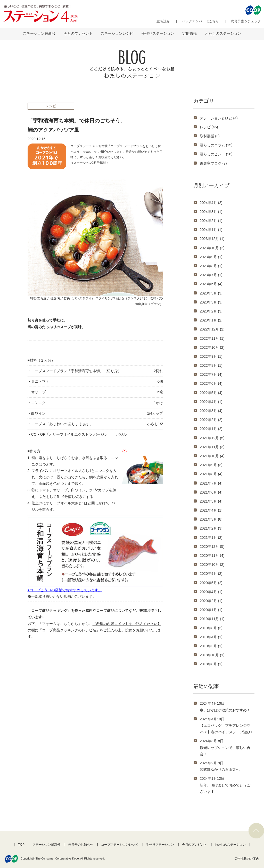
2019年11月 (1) (212, 619)
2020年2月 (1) (211, 601)
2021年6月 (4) (211, 492)
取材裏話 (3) (210, 136)
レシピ (51, 106)
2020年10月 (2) (212, 565)
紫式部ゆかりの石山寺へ (220, 769)
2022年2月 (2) (211, 420)
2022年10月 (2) (212, 347)
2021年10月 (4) (212, 456)
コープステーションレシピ (120, 845)
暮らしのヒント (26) (216, 154)
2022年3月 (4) (211, 411)
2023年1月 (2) (211, 320)
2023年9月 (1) (211, 257)
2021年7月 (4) (211, 483)
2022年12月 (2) (212, 329)
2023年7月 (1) (211, 275)
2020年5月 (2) (211, 583)
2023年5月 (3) (211, 293)
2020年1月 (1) (211, 610)
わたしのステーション (223, 33)
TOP (21, 845)
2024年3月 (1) (211, 212)
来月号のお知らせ (81, 845)
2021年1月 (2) (211, 538)
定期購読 (189, 33)
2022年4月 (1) (211, 402)
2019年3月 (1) (211, 646)
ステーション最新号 (39, 33)
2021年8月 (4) (211, 474)
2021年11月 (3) (212, 447)
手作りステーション (158, 33)
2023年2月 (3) (211, 311)
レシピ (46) (209, 127)
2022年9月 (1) (211, 356)
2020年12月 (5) (212, 547)
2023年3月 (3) (211, 302)
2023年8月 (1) (211, 266)
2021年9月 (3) (211, 465)
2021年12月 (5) (212, 438)
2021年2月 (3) (211, 528)
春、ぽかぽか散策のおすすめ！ (225, 710)
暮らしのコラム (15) (216, 145)
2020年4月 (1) (211, 592)
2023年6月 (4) (211, 284)
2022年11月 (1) (212, 338)
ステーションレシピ (117, 33)
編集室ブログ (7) (213, 163)
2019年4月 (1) (211, 637)
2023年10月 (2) (212, 248)
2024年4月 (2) (211, 203)
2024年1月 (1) (211, 230)
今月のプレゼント (78, 33)
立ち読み (163, 21)
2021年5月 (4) (211, 501)
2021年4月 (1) (211, 510)
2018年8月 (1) (211, 664)
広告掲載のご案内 (247, 859)
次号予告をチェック (246, 21)
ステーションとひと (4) (219, 118)
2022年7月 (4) (211, 374)
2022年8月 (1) (211, 365)
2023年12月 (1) (212, 239)
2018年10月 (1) (212, 655)
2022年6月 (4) (211, 383)
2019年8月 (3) (211, 628)
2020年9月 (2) (211, 574)
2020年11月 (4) (212, 556)
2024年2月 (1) (211, 221)
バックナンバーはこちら (200, 21)
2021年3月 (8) (211, 519)
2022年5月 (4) (211, 393)
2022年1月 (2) (211, 429)
